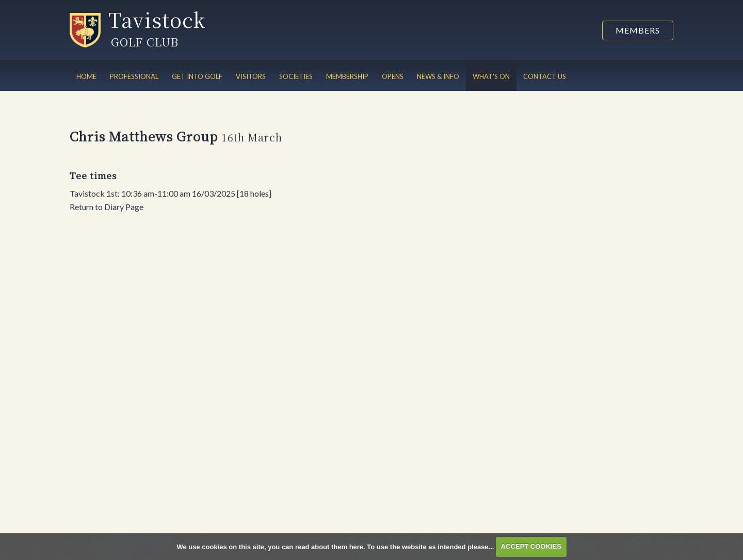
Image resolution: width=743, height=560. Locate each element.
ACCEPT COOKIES (531, 546)
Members (638, 30)
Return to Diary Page (107, 207)
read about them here (329, 546)
